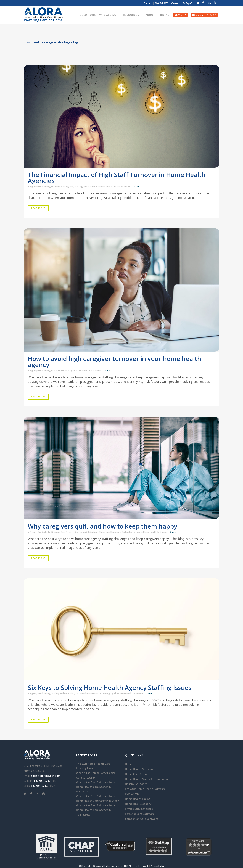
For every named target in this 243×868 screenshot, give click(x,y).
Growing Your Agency (62, 187)
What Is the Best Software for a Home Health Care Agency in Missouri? (96, 787)
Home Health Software (139, 769)
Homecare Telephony (138, 804)
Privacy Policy (157, 866)
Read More (38, 208)
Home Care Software (138, 774)
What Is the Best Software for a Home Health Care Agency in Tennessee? (96, 810)
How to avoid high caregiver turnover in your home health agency (114, 362)
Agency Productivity (40, 187)
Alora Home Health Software (116, 187)
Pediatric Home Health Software (145, 789)
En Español (188, 3)
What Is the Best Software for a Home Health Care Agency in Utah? (97, 798)
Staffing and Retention (86, 187)
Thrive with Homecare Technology (116, 532)
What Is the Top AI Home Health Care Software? (96, 775)
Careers (175, 3)
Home (129, 764)
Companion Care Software (142, 819)
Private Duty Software (139, 809)
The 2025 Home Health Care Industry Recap (93, 766)
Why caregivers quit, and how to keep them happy (102, 526)
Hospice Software (136, 784)
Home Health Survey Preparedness (146, 779)
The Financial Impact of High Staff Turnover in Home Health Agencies (117, 178)
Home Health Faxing (138, 799)
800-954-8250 (162, 3)
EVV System (132, 794)
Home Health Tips (60, 370)
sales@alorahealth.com (46, 776)
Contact (148, 3)
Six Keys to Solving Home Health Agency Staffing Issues (109, 688)
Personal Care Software (140, 814)
